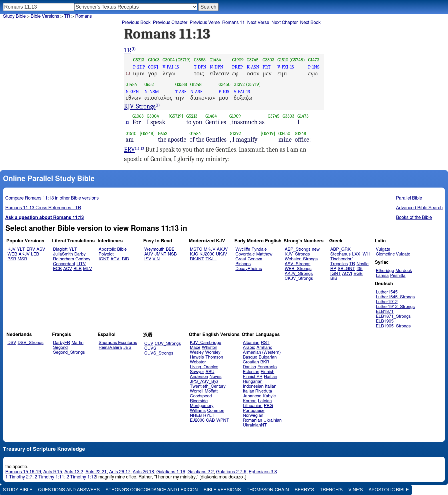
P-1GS (224, 91)
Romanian (252, 420)
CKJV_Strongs (299, 278)
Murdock (404, 271)
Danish (249, 367)
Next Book (310, 23)
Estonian (251, 372)
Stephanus (340, 254)
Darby (80, 254)
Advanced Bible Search (419, 208)
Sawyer (197, 372)
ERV (129, 150)
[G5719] (176, 116)
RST (265, 343)
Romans (83, 16)
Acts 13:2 (74, 472)
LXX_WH (361, 254)
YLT (21, 249)
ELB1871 (385, 312)
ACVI (116, 259)
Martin (77, 343)
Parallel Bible (409, 198)
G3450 (225, 84)
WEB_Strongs (298, 269)
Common (216, 411)
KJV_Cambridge (206, 343)
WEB (12, 254)
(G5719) (183, 60)
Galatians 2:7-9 (231, 472)
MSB (22, 259)
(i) (134, 49)
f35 (360, 269)
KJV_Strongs (140, 106)
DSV (12, 343)
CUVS (150, 348)
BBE (170, 249)
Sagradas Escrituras (118, 343)
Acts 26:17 (120, 472)
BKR (265, 362)
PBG (269, 406)
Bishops (243, 264)
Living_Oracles (204, 367)
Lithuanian (253, 406)
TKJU (211, 259)
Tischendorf (341, 259)
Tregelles (339, 264)
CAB (210, 420)
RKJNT (197, 259)
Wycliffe (243, 249)
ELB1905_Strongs (393, 326)
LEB (35, 254)
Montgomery (202, 406)
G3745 (252, 60)
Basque (250, 357)
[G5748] (147, 133)
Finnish (267, 372)
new (316, 249)
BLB (78, 269)
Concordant (64, 264)
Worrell (197, 391)
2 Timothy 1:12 (81, 477)
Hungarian (253, 382)
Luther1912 (387, 302)
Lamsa (382, 276)
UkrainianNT (255, 425)
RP (333, 269)
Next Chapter (285, 23)
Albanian (251, 343)
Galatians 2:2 (201, 472)
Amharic (264, 348)
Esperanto (267, 367)
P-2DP (139, 67)
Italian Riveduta (257, 391)
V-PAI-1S (171, 67)
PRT (267, 67)
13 (128, 122)
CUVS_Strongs (159, 353)
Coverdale (245, 254)
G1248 (196, 84)
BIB (125, 259)
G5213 (139, 60)
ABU (210, 372)
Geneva (255, 259)
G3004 (169, 60)
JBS (127, 348)
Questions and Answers (69, 490)
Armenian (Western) (262, 352)
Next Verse (258, 23)
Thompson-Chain (268, 490)
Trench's (331, 490)
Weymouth (154, 249)
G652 (149, 84)
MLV (88, 269)
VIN (156, 259)
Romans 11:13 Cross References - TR (43, 208)
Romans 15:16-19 (23, 472)
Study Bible (14, 16)
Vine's (356, 490)
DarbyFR (62, 343)
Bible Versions (45, 16)
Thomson (214, 357)
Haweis (197, 357)
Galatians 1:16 (171, 472)
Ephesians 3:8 (263, 472)
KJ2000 (207, 254)
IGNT (104, 259)
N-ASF (196, 91)
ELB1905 (385, 321)
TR (67, 16)
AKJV (24, 254)
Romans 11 (233, 23)
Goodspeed (201, 396)
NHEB (196, 415)
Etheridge (385, 271)
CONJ (153, 67)
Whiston (209, 348)
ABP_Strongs (297, 249)
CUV (149, 344)
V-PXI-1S (286, 67)
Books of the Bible (414, 218)
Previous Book (136, 23)
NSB (172, 254)
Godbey (83, 259)
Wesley (197, 352)
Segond (60, 348)
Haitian (270, 377)
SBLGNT (346, 269)
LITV (81, 264)
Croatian (251, 362)
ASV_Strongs (297, 264)
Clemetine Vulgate (393, 254)
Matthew (264, 254)
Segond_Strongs (69, 352)
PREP (238, 67)
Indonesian (253, 386)
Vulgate (383, 249)
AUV (149, 254)
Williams (198, 411)
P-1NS (314, 67)
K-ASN (253, 67)
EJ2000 (197, 420)
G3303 (268, 60)
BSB (12, 259)
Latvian (265, 401)
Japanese (252, 396)
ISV (148, 259)
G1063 (154, 60)
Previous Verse (205, 23)
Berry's (304, 490)
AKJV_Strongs (299, 274)
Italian (271, 386)
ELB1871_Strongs (393, 316)
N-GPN (132, 91)
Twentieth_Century (208, 386)
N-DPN (217, 67)
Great (241, 259)
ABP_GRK (340, 249)
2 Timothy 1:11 (49, 477)
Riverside (199, 401)
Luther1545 (387, 292)
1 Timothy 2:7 (19, 477)
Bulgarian (268, 357)
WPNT (223, 420)
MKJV (210, 249)
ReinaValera (110, 348)
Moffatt (211, 391)
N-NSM (152, 91)
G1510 (283, 60)
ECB (57, 269)
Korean (250, 401)
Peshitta (398, 276)
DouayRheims (249, 269)
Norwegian (253, 415)
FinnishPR (253, 377)
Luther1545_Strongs (395, 297)
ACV (68, 269)
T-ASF (181, 91)
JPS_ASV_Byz (204, 382)
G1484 (215, 60)
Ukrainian (272, 420)
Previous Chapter (170, 23)
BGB (358, 274)
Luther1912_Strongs (395, 307)
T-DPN (200, 67)
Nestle (363, 264)
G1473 (314, 60)
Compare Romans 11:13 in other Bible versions (52, 198)
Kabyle (269, 396)
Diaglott (60, 249)
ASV (41, 249)
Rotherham (64, 259)
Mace (195, 348)
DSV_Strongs (31, 343)
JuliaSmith (63, 254)
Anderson (199, 377)
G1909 (238, 60)
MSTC (196, 249)
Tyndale (259, 249)
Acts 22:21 (96, 472)
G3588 (200, 60)
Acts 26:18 (143, 472)
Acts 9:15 (53, 472)
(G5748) (297, 60)
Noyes (215, 377)
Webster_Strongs (301, 259)
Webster (198, 362)
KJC (194, 254)
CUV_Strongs (168, 344)
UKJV (222, 254)
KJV (11, 249)
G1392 (239, 84)
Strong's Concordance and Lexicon (152, 490)
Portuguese (254, 411)
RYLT (209, 415)
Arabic (249, 348)
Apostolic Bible (389, 490)
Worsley (213, 352)
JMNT (161, 254)
